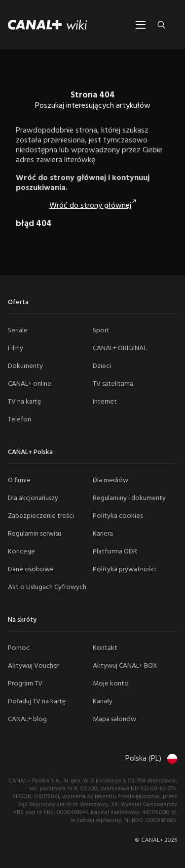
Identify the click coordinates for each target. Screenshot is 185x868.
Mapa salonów (114, 719)
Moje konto (111, 684)
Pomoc (19, 648)
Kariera (103, 534)
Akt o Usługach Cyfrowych (47, 587)
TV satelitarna (113, 384)
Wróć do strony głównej (90, 206)
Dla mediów (111, 480)
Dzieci (102, 366)
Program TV (25, 684)
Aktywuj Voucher (34, 666)
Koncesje (21, 552)
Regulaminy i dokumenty (129, 498)
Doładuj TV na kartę (37, 702)
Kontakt (105, 648)
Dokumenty (25, 366)
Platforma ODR (115, 552)
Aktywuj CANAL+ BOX (125, 666)
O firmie (19, 480)
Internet (105, 402)
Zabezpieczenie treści (41, 516)
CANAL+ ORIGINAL (120, 348)
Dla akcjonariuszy (33, 498)
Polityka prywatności (124, 570)
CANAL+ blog (27, 719)
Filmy (16, 348)
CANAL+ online (30, 384)
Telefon (19, 420)
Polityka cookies (118, 516)
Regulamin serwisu (35, 534)
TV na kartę (24, 402)
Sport (101, 331)
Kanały (103, 702)
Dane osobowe (31, 570)
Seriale (18, 331)
